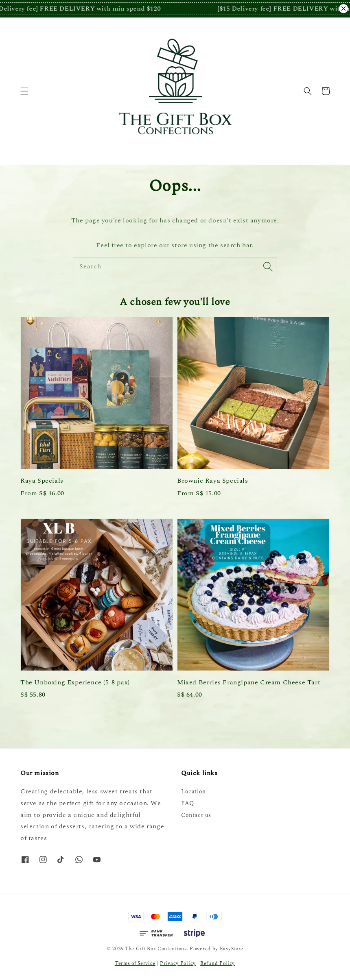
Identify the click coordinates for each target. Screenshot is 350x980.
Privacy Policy (178, 964)
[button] (24, 91)
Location (194, 792)
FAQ (188, 803)
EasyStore (232, 949)
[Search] (268, 266)
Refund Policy (218, 964)
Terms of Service (135, 964)
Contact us (196, 815)
